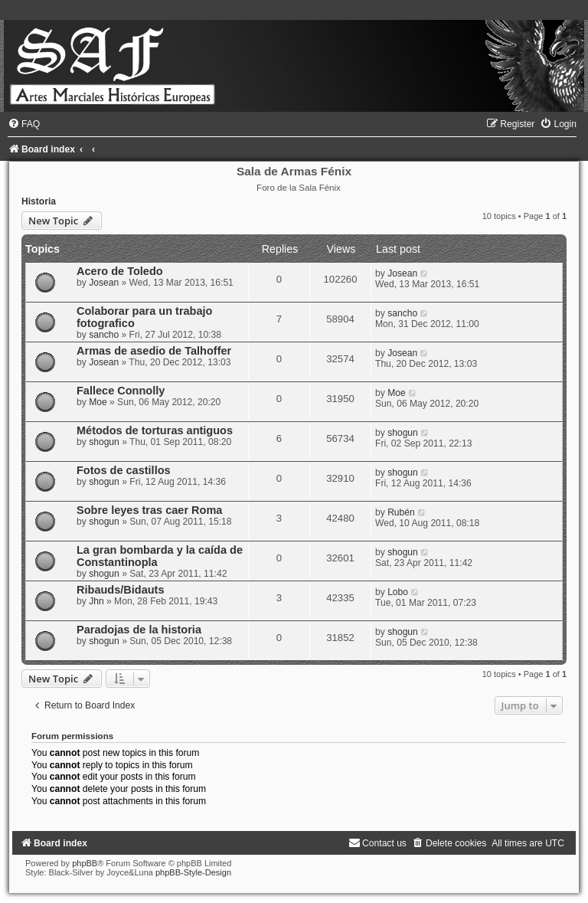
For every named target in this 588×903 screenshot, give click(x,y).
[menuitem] (24, 124)
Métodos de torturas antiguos (155, 430)
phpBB (85, 863)
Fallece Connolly (121, 391)
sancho (104, 335)
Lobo (398, 592)
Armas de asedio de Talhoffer (154, 351)
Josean (104, 283)
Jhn (96, 601)
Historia (39, 201)
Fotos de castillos (124, 470)
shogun (104, 442)
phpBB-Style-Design (193, 872)
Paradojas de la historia (139, 630)
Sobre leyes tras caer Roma (149, 510)
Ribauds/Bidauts (121, 590)
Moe (98, 402)
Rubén (401, 512)
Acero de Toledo (120, 271)
